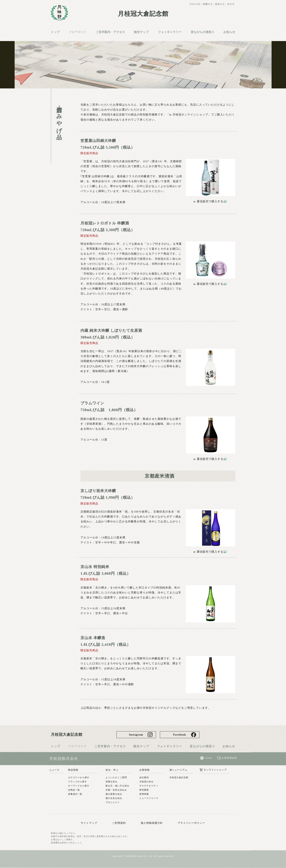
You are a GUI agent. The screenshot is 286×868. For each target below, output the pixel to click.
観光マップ (141, 32)
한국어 (231, 4)
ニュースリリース (149, 798)
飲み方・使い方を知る (117, 786)
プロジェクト (113, 802)
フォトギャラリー (170, 32)
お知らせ (229, 32)
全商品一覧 (74, 790)
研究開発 (144, 790)
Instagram (136, 735)
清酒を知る (111, 782)
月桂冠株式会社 (64, 759)
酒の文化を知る (114, 798)
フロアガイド (77, 32)
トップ (55, 32)
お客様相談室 (229, 758)
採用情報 (144, 794)
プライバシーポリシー (191, 823)
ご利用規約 (119, 823)
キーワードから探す (79, 786)
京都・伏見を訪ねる (116, 790)
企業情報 (144, 770)
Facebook (180, 735)
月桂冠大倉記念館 (143, 14)
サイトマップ (89, 823)
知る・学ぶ (112, 770)
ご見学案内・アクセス (110, 32)
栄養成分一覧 (75, 794)
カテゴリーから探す (79, 777)
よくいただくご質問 (116, 778)
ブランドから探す (77, 782)
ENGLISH (195, 4)
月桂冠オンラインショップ (190, 115)
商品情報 (73, 770)
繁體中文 (208, 4)
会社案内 (144, 778)
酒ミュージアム (178, 770)
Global (208, 758)
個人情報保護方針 (152, 823)
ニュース (54, 770)
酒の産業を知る (114, 794)
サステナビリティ (149, 786)
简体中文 (220, 4)
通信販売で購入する (210, 201)
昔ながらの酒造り (203, 32)
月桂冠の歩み (146, 782)
